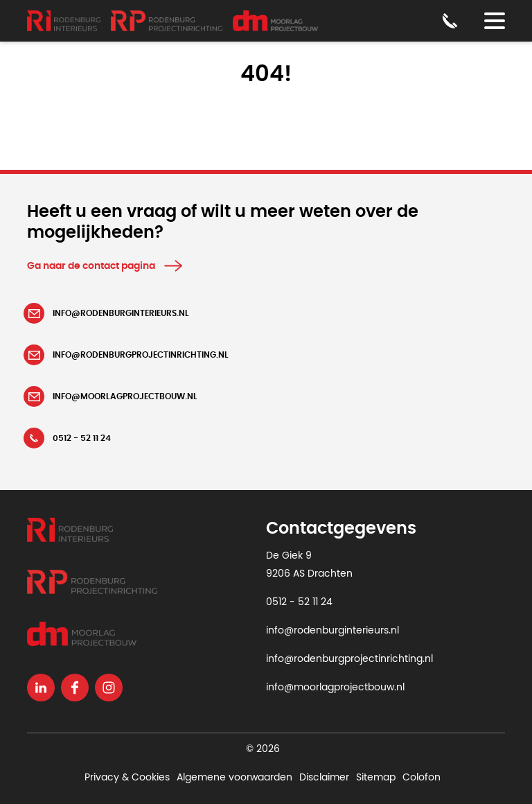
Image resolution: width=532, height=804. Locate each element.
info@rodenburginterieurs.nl (332, 631)
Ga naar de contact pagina (91, 266)
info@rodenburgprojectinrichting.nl (349, 659)
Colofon (422, 778)
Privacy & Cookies (127, 778)
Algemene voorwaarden (234, 778)
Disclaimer (324, 778)
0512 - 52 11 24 (299, 602)
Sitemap (376, 778)
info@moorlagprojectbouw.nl (335, 688)
